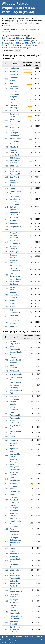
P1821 (6, 500)
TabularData (38, 43)
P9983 (6, 601)
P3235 (6, 606)
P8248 (6, 479)
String (29, 43)
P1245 (6, 207)
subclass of (14, 75)
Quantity (21, 43)
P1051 (6, 300)
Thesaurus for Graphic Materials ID (15, 420)
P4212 (6, 269)
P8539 (6, 378)
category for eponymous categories (14, 554)
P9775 (6, 360)
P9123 (6, 566)
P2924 (6, 199)
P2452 (6, 612)
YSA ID (12, 548)
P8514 (6, 535)
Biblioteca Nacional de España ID (14, 295)
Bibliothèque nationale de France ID (15, 160)
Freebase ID (14, 68)
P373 (6, 79)
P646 (6, 68)
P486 (6, 275)
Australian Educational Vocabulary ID (15, 263)
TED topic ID (14, 371)
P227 (6, 100)
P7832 (6, 432)
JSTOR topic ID (15, 166)
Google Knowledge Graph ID (14, 183)
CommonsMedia (10, 38)
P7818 (6, 192)
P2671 (6, 183)
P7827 (6, 353)
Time (5, 45)
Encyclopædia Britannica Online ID (15, 89)
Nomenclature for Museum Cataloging (15, 282)
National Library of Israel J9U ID (14, 152)
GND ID (13, 100)
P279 (6, 75)
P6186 (6, 554)
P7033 (6, 263)
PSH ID (12, 300)
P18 (7, 83)
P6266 (6, 342)
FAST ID (13, 307)
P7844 (6, 455)
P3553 (6, 252)
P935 (6, 256)
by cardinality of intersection (26, 29)
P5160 (6, 420)
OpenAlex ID (15, 177)
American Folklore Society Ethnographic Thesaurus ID (15, 464)
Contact (39, 637)
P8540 (6, 464)
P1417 (6, 89)
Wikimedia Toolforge (8, 640)
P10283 (5, 177)
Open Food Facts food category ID (14, 500)
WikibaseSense (9, 50)
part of (12, 230)
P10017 (5, 583)
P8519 (6, 311)
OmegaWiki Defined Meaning (14, 207)
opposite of (14, 326)
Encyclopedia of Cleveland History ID (15, 629)
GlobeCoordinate (10, 40)
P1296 (6, 133)
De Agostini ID (15, 227)
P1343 (6, 115)
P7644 (6, 629)
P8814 (6, 219)
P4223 (6, 235)
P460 (6, 322)
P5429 (6, 374)
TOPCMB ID (14, 535)
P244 (6, 105)
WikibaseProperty (25, 48)
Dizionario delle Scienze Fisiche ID (15, 583)
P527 (6, 288)
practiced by (15, 483)
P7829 (6, 427)
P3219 (6, 242)
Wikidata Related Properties (15, 6)
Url (11, 45)
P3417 (6, 143)
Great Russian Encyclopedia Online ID (15, 199)
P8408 (6, 147)
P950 (6, 295)
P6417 (6, 392)
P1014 (6, 171)
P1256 (6, 444)
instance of (14, 71)
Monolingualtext (31, 40)
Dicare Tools (9, 637)
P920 (6, 437)
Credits (19, 637)
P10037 (5, 541)
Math (21, 40)
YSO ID (12, 188)
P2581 (6, 223)
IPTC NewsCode (16, 374)
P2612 (6, 371)
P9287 (6, 590)
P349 (6, 247)
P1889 (6, 138)
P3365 (6, 111)
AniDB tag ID (15, 396)
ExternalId (22, 38)
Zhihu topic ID (15, 252)
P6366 (6, 126)
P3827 (6, 166)
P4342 (6, 214)
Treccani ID (14, 111)
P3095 (6, 483)
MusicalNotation (10, 43)
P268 (6, 160)
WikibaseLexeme (10, 48)
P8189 (6, 152)
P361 (6, 230)
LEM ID (12, 437)
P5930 (6, 529)
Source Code (29, 637)
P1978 (6, 596)
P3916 (6, 414)
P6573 (6, 367)
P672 (6, 317)
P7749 (6, 282)
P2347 (6, 188)
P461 (6, 326)
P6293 (6, 548)
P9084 (6, 473)
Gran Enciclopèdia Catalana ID (15, 133)
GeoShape (32, 38)
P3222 (6, 304)
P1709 (6, 450)
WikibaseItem (32, 45)
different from (15, 138)
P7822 (6, 560)
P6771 (6, 408)
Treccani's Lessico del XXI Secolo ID (15, 360)
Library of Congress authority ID (14, 105)
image (12, 83)
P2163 (6, 307)
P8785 (6, 396)
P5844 (15, 21)
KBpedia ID (14, 147)
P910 (6, 95)
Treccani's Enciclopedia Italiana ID (15, 235)
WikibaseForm (20, 45)
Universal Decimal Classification (15, 489)
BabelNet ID (14, 223)
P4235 (6, 617)
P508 (6, 121)
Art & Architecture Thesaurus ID (15, 171)
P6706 (6, 227)
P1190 (6, 489)
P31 (7, 71)
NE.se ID (13, 304)
